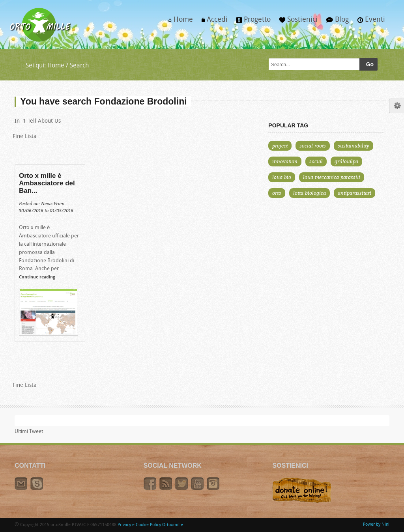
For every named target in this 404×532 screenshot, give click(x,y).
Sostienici (296, 22)
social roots (313, 146)
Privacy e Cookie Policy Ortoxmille (150, 525)
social (316, 161)
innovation (285, 161)
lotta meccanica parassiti (332, 177)
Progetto (251, 22)
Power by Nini (376, 525)
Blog (335, 22)
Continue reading (37, 277)
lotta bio (282, 177)
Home (179, 22)
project (280, 146)
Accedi (212, 22)
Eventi (369, 22)
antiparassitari (354, 193)
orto (277, 193)
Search (79, 66)
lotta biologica (310, 193)
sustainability (353, 146)
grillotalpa (346, 161)
